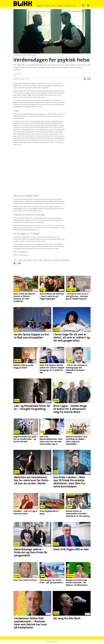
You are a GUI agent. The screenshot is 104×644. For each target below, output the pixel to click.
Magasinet (40, 6)
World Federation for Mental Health (52, 83)
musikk (30, 260)
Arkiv (74, 6)
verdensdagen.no (24, 255)
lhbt (15, 260)
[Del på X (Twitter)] (87, 79)
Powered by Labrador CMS (52, 642)
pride (41, 260)
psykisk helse (48, 260)
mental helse (22, 260)
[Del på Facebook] (85, 79)
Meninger (60, 6)
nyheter (35, 260)
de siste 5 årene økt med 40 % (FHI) (45, 225)
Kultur (53, 6)
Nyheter (47, 6)
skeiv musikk (56, 260)
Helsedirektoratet (20, 93)
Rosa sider (68, 6)
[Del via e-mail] (89, 79)
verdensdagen (65, 260)
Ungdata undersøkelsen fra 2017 (38, 228)
